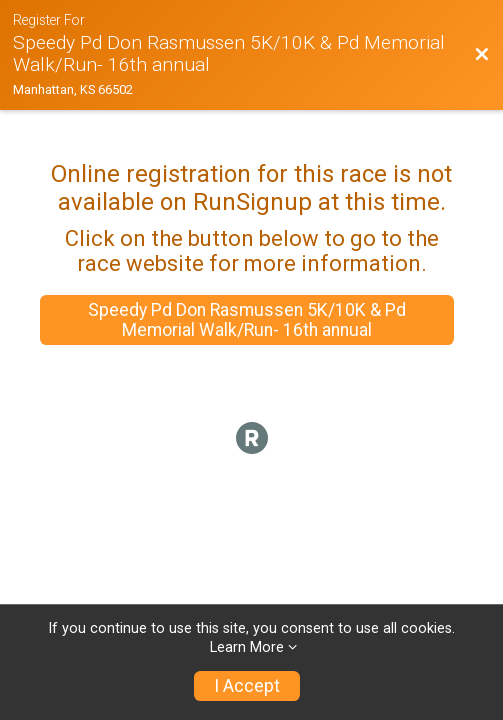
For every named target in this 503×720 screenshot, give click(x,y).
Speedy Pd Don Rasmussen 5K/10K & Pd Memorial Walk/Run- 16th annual (247, 320)
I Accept (247, 686)
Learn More (247, 647)
